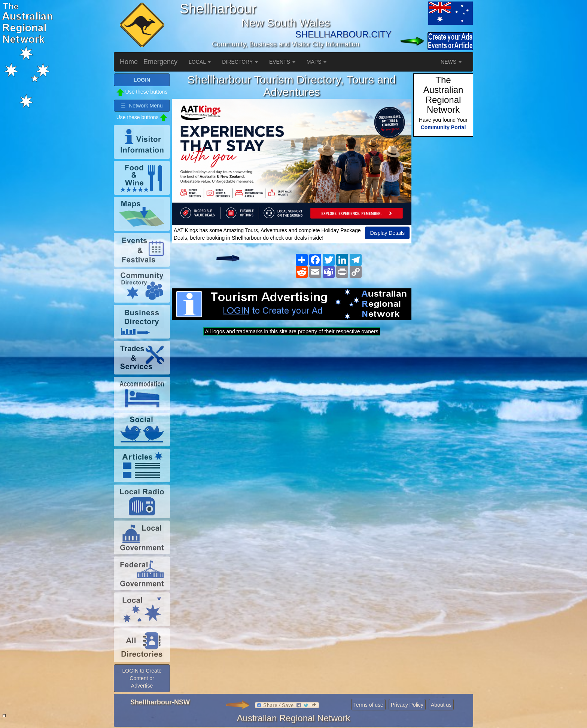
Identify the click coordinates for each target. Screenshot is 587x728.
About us (441, 705)
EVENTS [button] (282, 62)
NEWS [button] (451, 62)
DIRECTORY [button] (240, 62)
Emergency (160, 62)
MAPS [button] (317, 62)
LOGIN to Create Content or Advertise (142, 678)
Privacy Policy (407, 705)
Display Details (387, 233)
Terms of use (368, 705)
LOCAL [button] (200, 62)
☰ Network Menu (142, 106)
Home (129, 62)
